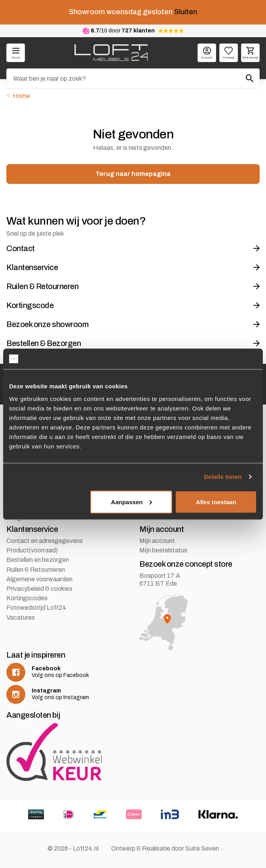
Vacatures (21, 617)
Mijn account (157, 541)
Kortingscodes (27, 598)
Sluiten (186, 12)
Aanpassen (131, 502)
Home (21, 96)
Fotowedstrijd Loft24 (36, 608)
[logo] (111, 53)
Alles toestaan (216, 502)
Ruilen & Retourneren (36, 570)
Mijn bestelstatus (163, 550)
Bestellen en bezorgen (38, 560)
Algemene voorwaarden (39, 579)
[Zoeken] (133, 78)
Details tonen (223, 477)
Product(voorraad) (32, 550)
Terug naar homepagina (133, 174)
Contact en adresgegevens (45, 541)
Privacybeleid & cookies (39, 589)
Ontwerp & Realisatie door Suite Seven (165, 848)
